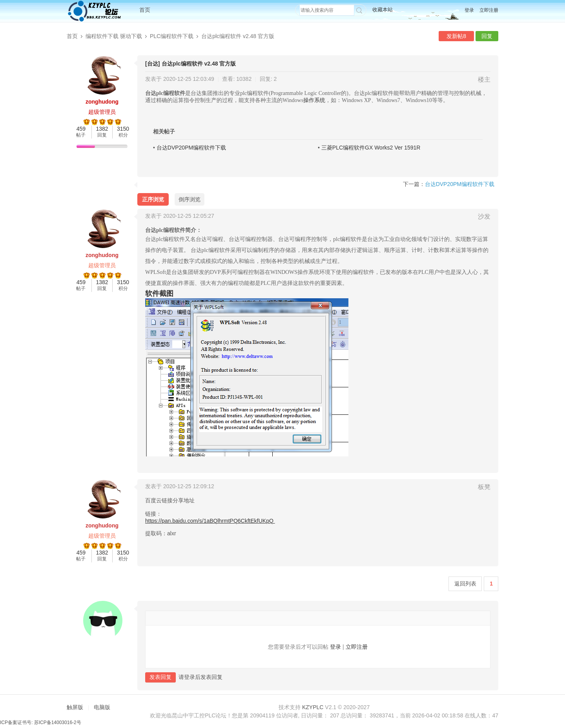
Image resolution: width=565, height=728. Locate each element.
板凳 (484, 487)
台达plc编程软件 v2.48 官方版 (238, 36)
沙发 (484, 216)
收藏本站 (383, 10)
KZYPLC (313, 707)
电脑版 (102, 707)
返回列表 (465, 584)
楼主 (484, 79)
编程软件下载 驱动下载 (114, 36)
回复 (487, 36)
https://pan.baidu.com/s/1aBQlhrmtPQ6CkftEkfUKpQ (210, 521)
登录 (469, 10)
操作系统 (314, 100)
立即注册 (489, 10)
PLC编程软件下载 (172, 36)
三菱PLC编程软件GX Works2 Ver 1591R (371, 148)
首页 (145, 10)
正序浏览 (153, 199)
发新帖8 (456, 36)
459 (81, 129)
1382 (102, 129)
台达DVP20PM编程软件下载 (191, 148)
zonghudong (102, 102)
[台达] (152, 64)
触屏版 (75, 707)
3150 (123, 129)
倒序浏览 (190, 199)
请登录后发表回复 (200, 677)
